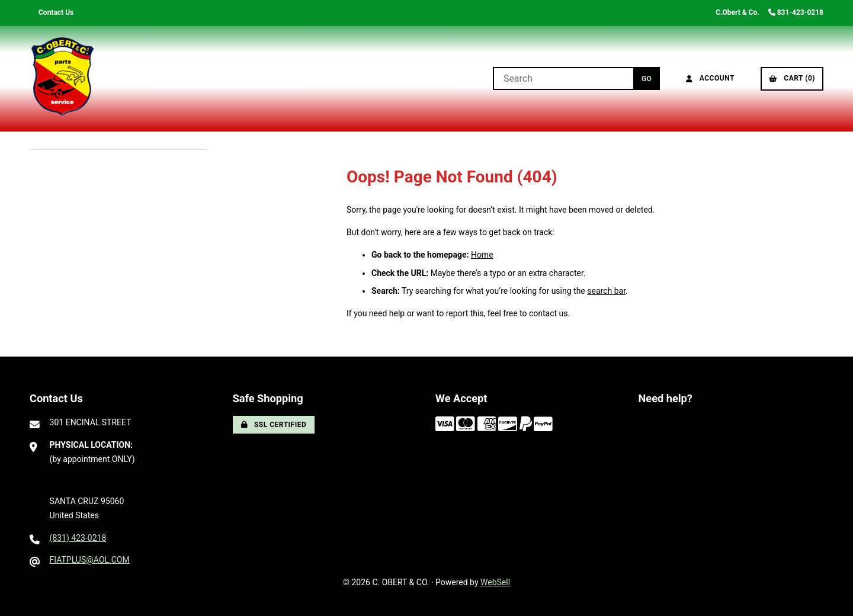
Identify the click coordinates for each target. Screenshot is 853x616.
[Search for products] (563, 78)
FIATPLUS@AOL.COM (90, 560)
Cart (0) (792, 78)
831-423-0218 (796, 12)
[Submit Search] (647, 78)
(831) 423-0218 (78, 538)
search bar (606, 291)
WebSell (495, 582)
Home (482, 255)
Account (710, 78)
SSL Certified (274, 425)
